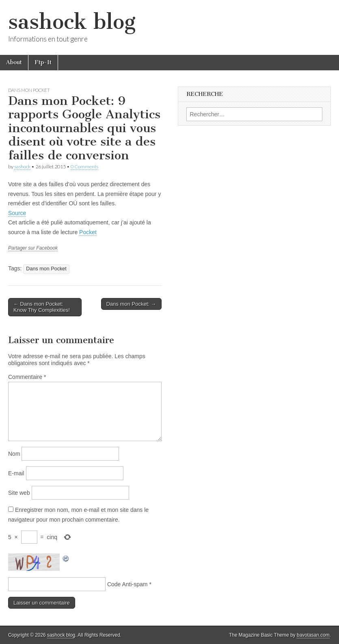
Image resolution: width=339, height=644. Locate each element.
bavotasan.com (313, 635)
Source (17, 213)
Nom (14, 454)
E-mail (16, 473)
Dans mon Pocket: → (131, 304)
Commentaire (27, 377)
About (14, 62)
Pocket (88, 232)
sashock (22, 166)
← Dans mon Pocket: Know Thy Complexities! (42, 307)
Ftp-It (43, 62)
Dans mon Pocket (29, 90)
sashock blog (72, 22)
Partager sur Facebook (33, 248)
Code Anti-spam (127, 584)
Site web (19, 493)
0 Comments (84, 166)
